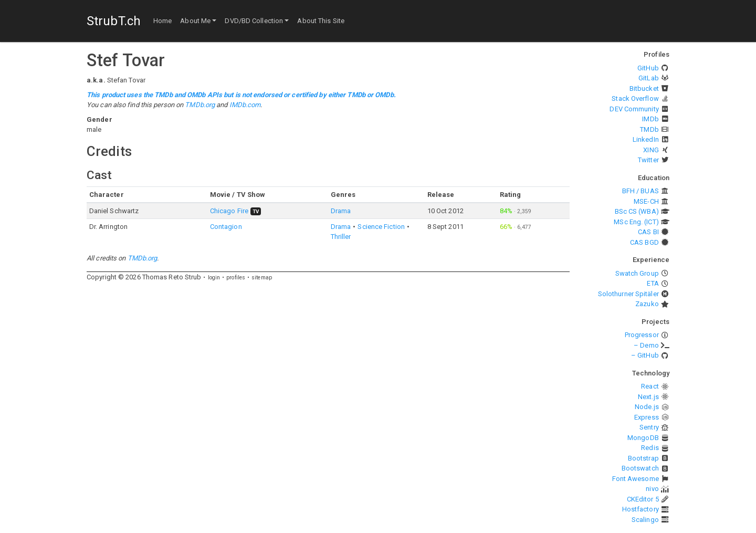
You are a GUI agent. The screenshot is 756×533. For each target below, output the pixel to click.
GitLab (649, 78)
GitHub (648, 68)
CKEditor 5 (643, 499)
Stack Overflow (635, 98)
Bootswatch (640, 468)
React (650, 386)
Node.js (647, 407)
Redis (650, 448)
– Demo (646, 345)
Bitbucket (644, 88)
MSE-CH (646, 201)
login (214, 278)
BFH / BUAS (640, 191)
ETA (653, 283)
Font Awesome (636, 479)
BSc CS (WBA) (637, 211)
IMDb (650, 119)
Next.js (648, 397)
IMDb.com (245, 105)
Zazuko (647, 304)
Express (647, 417)
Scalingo (645, 520)
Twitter (648, 160)
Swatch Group (637, 273)
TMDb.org (200, 105)
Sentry (649, 427)
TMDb (649, 129)
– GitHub (645, 355)
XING (651, 150)
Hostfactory (640, 509)
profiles (236, 278)
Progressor (642, 335)
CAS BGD (644, 242)
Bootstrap (643, 458)
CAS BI (648, 232)
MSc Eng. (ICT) (636, 222)
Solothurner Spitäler (628, 294)
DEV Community (634, 109)
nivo (652, 489)
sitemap (262, 278)
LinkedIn (646, 139)
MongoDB (643, 438)
